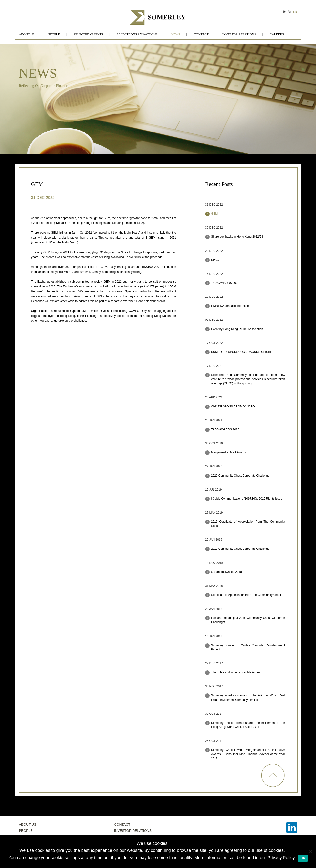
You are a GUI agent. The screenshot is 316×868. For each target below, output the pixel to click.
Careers (277, 34)
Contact (201, 34)
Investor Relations (239, 34)
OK (303, 858)
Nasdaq (167, 316)
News (176, 34)
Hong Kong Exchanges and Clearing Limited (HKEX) (110, 223)
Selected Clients (88, 34)
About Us (27, 34)
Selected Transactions (137, 34)
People (54, 34)
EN (295, 12)
